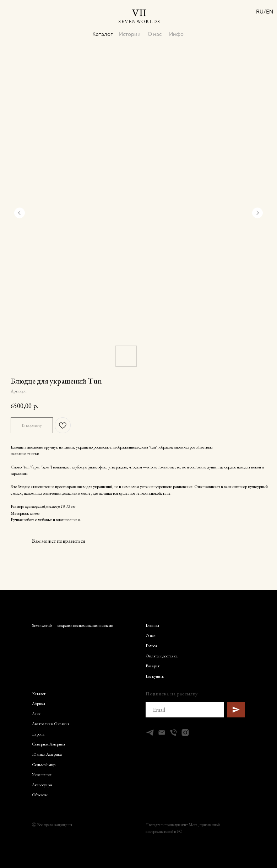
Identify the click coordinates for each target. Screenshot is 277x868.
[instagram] (185, 732)
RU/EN (262, 11)
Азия (36, 714)
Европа (38, 734)
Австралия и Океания (51, 723)
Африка (39, 703)
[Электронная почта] (162, 732)
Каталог (101, 33)
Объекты (40, 794)
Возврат (153, 666)
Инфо (174, 33)
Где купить (155, 676)
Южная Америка (47, 754)
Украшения (42, 774)
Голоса (151, 645)
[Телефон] (173, 732)
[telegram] (150, 732)
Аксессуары (42, 785)
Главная (152, 625)
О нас (152, 33)
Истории (128, 33)
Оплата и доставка (162, 656)
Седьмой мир (44, 764)
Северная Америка (48, 744)
